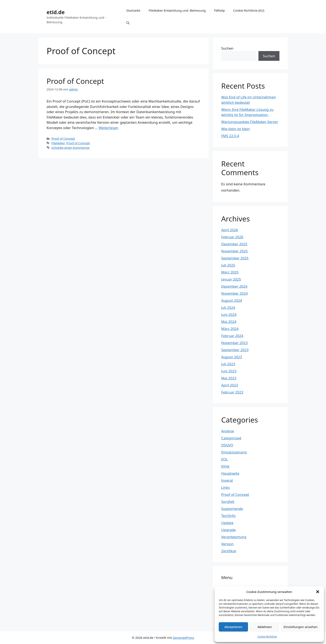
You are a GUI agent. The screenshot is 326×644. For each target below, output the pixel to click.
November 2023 (234, 343)
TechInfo (228, 516)
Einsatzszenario (234, 452)
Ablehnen (265, 627)
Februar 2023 (232, 392)
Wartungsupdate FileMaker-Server (250, 122)
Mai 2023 (229, 378)
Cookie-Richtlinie (267, 637)
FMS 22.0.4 (230, 136)
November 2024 (234, 293)
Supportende (232, 509)
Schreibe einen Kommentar (71, 148)
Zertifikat (229, 551)
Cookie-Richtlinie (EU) (249, 10)
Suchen (227, 48)
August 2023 (232, 357)
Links (225, 487)
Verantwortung (234, 537)
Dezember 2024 (234, 286)
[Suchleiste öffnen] (128, 23)
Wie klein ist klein (236, 129)
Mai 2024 (229, 322)
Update (227, 523)
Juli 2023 (228, 364)
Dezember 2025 (234, 244)
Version (227, 544)
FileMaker (58, 143)
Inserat (227, 480)
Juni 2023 (229, 371)
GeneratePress (183, 638)
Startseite (133, 10)
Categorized (231, 438)
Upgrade (228, 530)
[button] (318, 592)
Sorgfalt (228, 502)
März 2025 (230, 272)
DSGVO (227, 445)
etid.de (56, 12)
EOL (225, 459)
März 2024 (230, 329)
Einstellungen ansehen (301, 627)
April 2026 (230, 230)
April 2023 (230, 385)
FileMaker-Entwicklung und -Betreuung (177, 10)
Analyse (228, 431)
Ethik (225, 466)
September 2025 (235, 258)
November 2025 (234, 251)
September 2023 (235, 350)
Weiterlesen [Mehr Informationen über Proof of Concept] (108, 128)
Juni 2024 (229, 315)
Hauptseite (230, 473)
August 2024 (232, 300)
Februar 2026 (232, 237)
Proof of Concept (75, 81)
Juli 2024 (228, 307)
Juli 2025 (228, 265)
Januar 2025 (231, 279)
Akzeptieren (233, 627)
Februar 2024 (232, 336)
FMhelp (219, 10)
